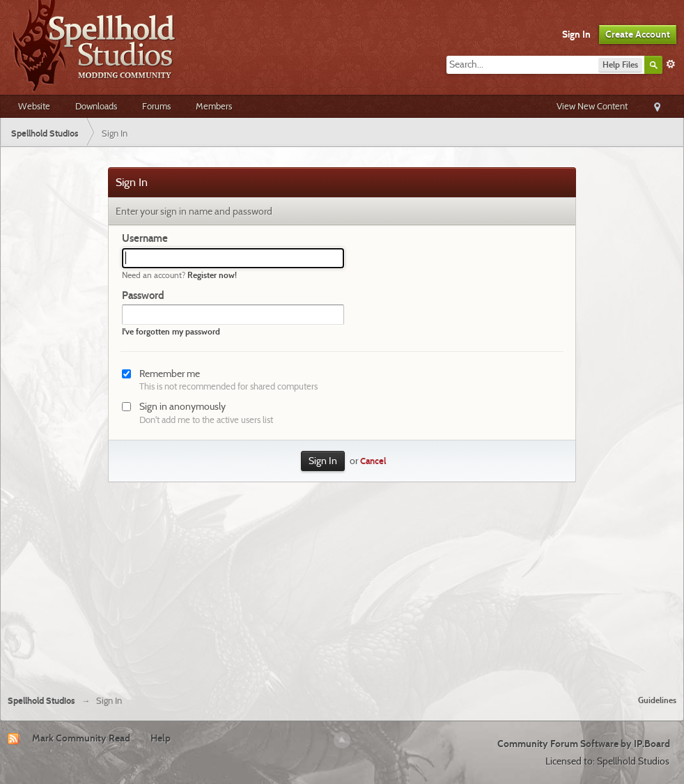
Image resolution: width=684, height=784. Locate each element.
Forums (156, 106)
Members (214, 106)
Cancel (373, 461)
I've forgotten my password (171, 331)
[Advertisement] (342, 580)
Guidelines (657, 700)
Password (143, 295)
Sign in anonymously (182, 406)
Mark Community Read (81, 738)
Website (34, 106)
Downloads (96, 106)
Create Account (638, 34)
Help (161, 738)
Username (145, 238)
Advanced (671, 64)
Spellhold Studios (41, 701)
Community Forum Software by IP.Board (584, 744)
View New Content (592, 106)
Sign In (576, 34)
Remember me (170, 374)
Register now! (212, 275)
